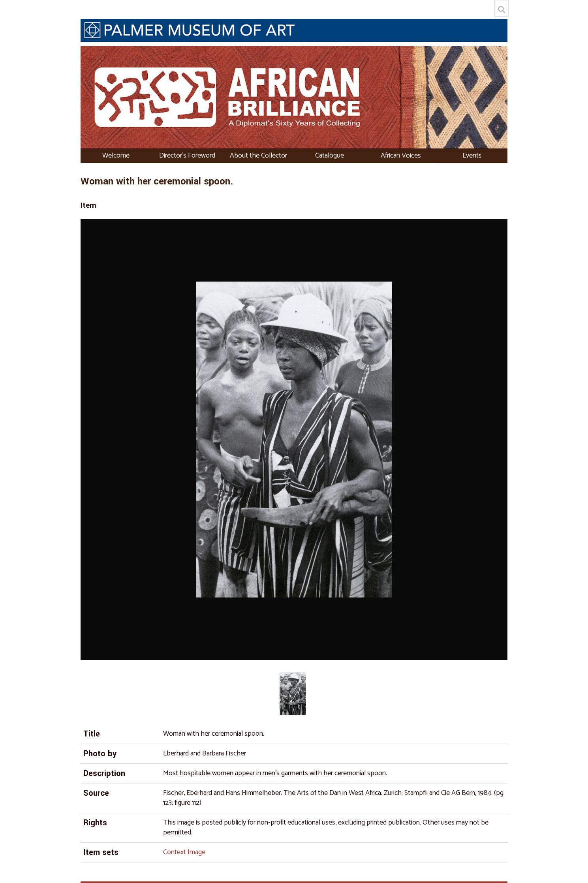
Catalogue (330, 156)
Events (472, 156)
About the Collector (258, 156)
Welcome (116, 156)
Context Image (184, 852)
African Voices (401, 156)
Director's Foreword (187, 156)
